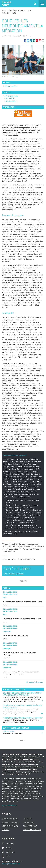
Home (4, 10)
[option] (23, 114)
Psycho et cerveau (25, 10)
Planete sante (6, 4)
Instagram (8, 852)
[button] (25, 41)
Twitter (7, 848)
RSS (5, 857)
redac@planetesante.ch (11, 864)
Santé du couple (10, 13)
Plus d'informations (9, 805)
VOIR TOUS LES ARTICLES (13, 574)
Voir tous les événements (34, 682)
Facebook (7, 843)
